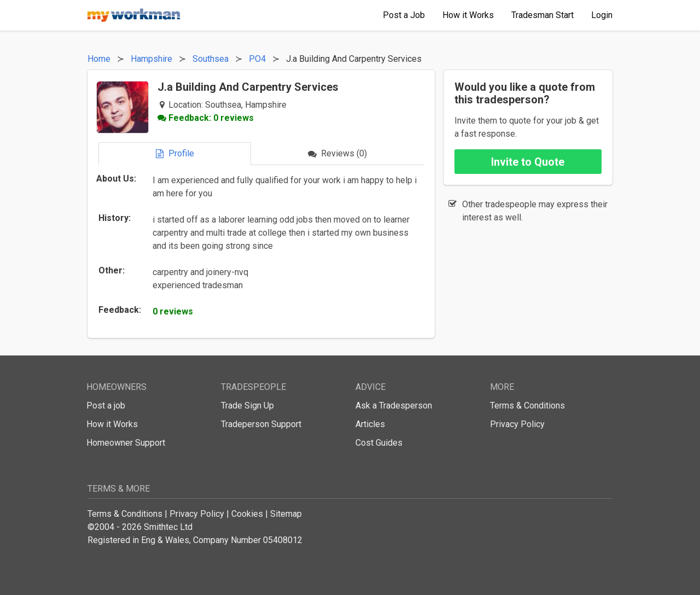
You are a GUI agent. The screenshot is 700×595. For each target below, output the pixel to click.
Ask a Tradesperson (394, 406)
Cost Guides (379, 443)
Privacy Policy (517, 424)
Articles (370, 424)
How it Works (112, 424)
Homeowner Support (126, 443)
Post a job (106, 406)
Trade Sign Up (247, 406)
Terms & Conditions (527, 406)
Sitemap (286, 514)
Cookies (247, 514)
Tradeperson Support (261, 424)
